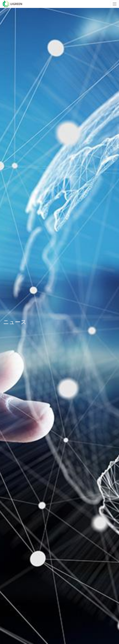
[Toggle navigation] (115, 4)
